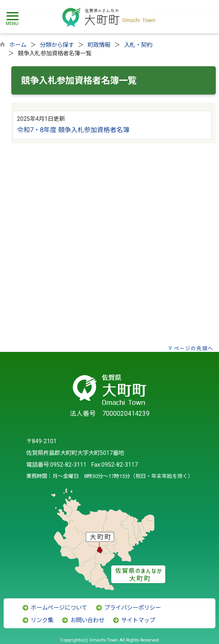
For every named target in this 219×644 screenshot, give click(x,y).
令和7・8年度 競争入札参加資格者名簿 (73, 130)
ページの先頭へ (194, 348)
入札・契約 (138, 45)
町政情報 (99, 45)
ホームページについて (55, 608)
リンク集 (38, 620)
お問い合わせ (83, 620)
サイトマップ (134, 620)
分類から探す (57, 45)
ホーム (18, 45)
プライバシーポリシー (128, 608)
